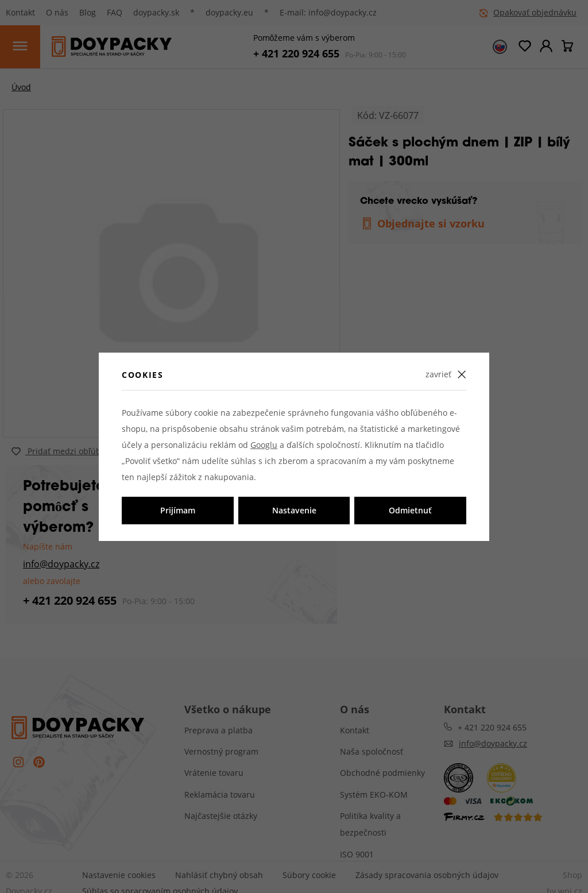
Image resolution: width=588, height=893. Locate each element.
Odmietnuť (410, 510)
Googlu (264, 445)
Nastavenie (294, 510)
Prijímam (178, 510)
